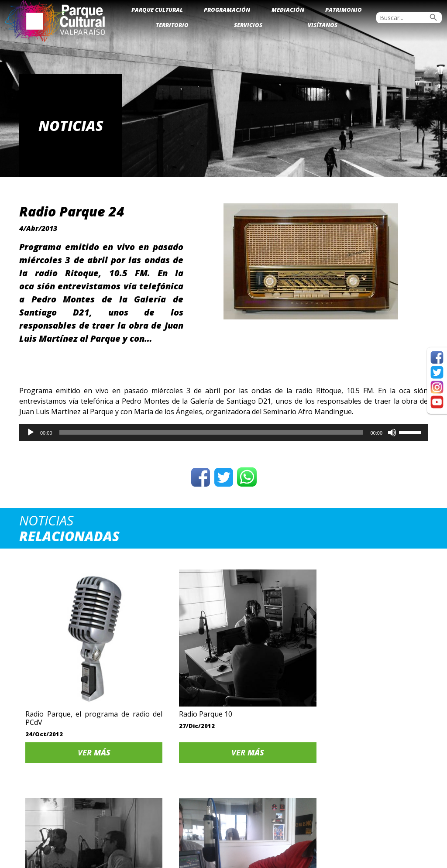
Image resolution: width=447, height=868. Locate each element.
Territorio (172, 25)
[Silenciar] (392, 432)
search (433, 17)
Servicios (248, 25)
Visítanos (323, 25)
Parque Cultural (157, 10)
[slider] (211, 432)
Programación (227, 10)
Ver (67, 709)
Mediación (288, 10)
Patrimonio (344, 10)
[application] (223, 432)
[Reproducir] (31, 432)
